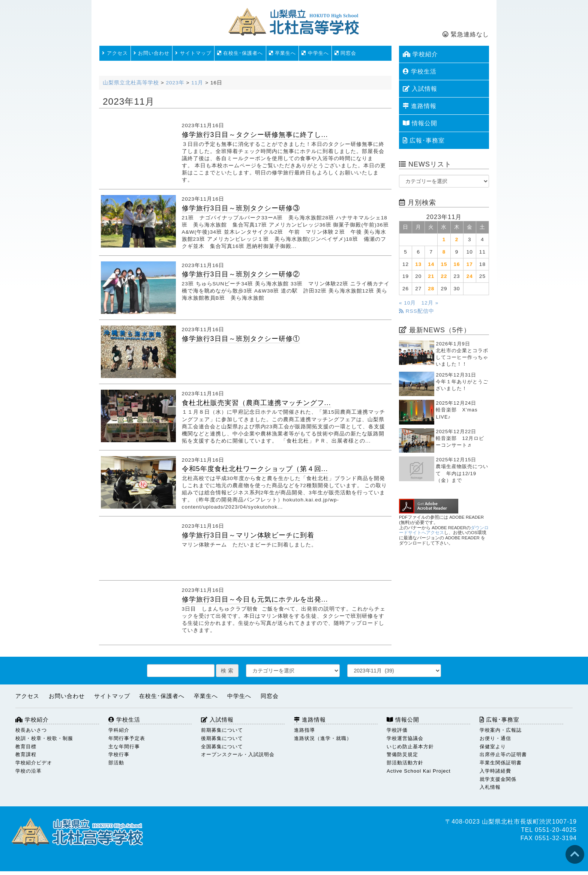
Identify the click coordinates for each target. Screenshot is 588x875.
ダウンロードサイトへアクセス (444, 530)
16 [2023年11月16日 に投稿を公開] (457, 264)
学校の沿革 (28, 771)
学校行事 (119, 754)
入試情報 (420, 89)
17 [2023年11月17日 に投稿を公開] (470, 264)
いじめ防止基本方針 (410, 747)
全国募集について (222, 747)
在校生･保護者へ (240, 53)
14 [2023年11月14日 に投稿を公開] (431, 264)
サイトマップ (193, 53)
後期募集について (222, 738)
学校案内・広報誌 (501, 730)
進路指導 (304, 730)
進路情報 (420, 106)
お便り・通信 (495, 738)
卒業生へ (283, 53)
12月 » (430, 303)
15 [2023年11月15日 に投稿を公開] (444, 264)
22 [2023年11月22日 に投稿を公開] (444, 276)
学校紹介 (420, 54)
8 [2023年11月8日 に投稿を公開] (444, 252)
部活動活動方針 (405, 763)
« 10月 (407, 303)
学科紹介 (119, 730)
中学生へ (315, 53)
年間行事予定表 (127, 738)
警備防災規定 (402, 754)
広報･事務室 (424, 140)
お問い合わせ (152, 53)
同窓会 (346, 53)
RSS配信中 (417, 311)
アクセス (115, 53)
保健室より (493, 747)
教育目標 (26, 747)
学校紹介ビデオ (34, 763)
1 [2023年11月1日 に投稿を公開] (444, 239)
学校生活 (420, 71)
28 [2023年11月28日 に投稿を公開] (431, 289)
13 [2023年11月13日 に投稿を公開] (418, 264)
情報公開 (420, 123)
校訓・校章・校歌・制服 (44, 738)
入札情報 (490, 787)
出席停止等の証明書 (503, 754)
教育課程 (26, 754)
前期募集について (222, 730)
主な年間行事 (124, 747)
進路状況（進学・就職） (323, 738)
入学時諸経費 (495, 771)
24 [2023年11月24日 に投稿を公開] (470, 276)
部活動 (116, 763)
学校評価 (397, 730)
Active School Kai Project (418, 771)
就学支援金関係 (498, 779)
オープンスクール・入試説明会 (238, 754)
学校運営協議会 (405, 738)
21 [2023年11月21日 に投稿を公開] (431, 276)
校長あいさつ (31, 730)
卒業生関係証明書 (501, 763)
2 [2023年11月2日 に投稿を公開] (457, 239)
